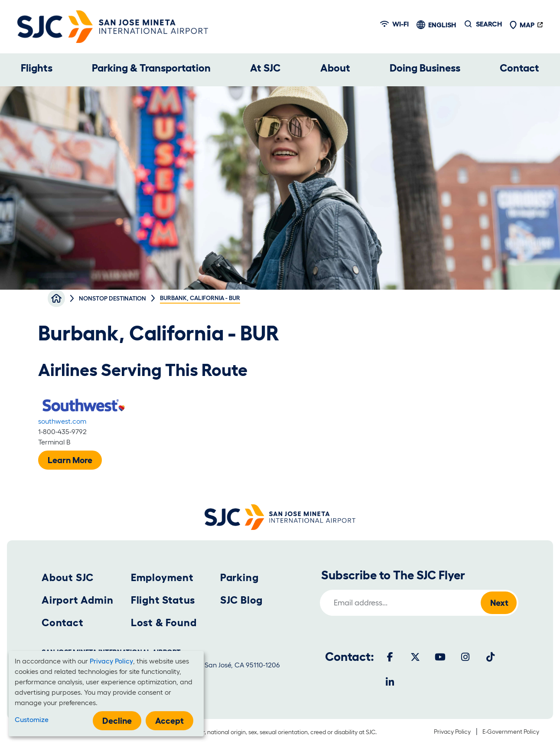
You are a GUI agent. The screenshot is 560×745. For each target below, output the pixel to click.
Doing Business (425, 68)
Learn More (70, 460)
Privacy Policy (452, 732)
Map (522, 25)
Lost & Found (164, 622)
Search (489, 24)
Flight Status (163, 600)
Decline (117, 721)
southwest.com (62, 421)
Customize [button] (32, 719)
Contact (519, 68)
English (442, 25)
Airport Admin (77, 600)
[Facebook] (390, 657)
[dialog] (106, 694)
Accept (169, 721)
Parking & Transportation (151, 68)
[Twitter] (415, 657)
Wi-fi (394, 24)
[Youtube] (440, 657)
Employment (162, 577)
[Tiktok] (491, 657)
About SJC (68, 577)
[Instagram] (466, 657)
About (335, 68)
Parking (239, 577)
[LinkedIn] (390, 682)
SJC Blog (241, 600)
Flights (37, 68)
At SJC (265, 68)
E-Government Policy (511, 732)
